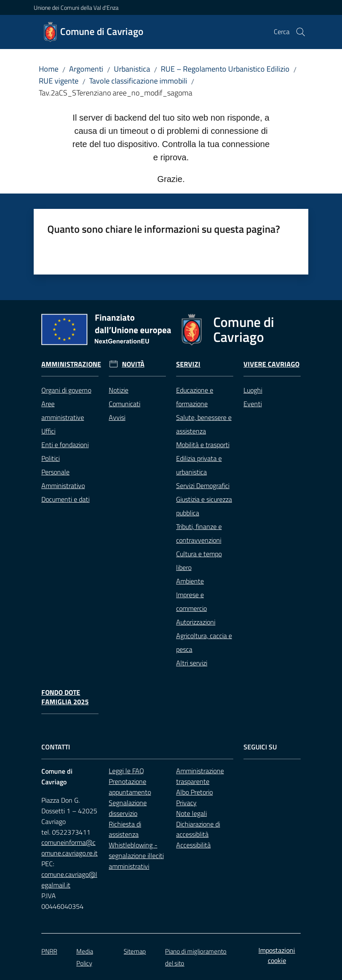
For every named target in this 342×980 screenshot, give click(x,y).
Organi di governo (66, 390)
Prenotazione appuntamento (130, 787)
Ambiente (190, 581)
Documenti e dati (65, 499)
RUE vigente (59, 81)
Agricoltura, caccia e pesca (204, 642)
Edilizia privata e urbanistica (199, 465)
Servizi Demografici (203, 486)
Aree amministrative (63, 411)
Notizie (119, 390)
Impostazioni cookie (277, 955)
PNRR (49, 951)
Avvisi (117, 417)
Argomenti (86, 69)
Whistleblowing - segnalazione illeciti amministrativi (136, 856)
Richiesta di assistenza (125, 829)
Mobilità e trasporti (203, 445)
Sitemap (135, 951)
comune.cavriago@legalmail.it (69, 880)
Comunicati (125, 404)
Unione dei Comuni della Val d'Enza (76, 7)
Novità (133, 364)
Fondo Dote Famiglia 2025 (65, 697)
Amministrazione (71, 364)
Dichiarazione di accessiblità (198, 829)
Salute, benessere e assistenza (204, 424)
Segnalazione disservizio (128, 808)
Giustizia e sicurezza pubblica (204, 506)
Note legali (191, 813)
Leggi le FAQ (126, 771)
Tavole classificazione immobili (138, 81)
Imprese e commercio (191, 601)
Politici (51, 458)
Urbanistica (132, 69)
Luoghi (253, 390)
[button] (301, 32)
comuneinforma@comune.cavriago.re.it (70, 848)
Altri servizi (192, 663)
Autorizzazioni (196, 622)
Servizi (188, 364)
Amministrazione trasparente (200, 776)
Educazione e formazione (195, 397)
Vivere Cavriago (271, 364)
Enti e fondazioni (65, 445)
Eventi (253, 404)
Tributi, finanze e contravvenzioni (199, 533)
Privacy (186, 803)
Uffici (48, 431)
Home (49, 69)
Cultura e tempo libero (199, 561)
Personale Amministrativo (63, 479)
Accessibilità (193, 845)
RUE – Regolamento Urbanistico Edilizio (225, 69)
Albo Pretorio (194, 792)
